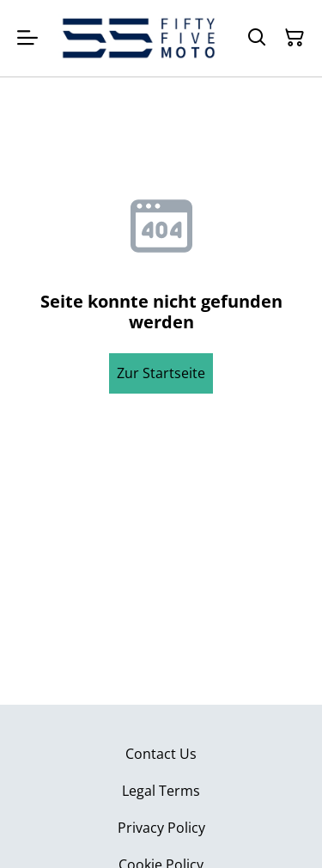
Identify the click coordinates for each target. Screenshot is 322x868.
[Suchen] (257, 38)
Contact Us (161, 754)
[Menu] (27, 38)
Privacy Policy (161, 828)
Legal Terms (161, 791)
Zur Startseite (161, 373)
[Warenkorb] (295, 38)
